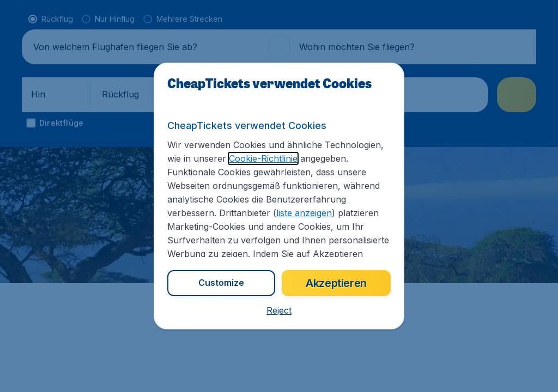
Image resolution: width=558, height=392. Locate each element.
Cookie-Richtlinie (263, 158)
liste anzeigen (304, 213)
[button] (279, 310)
